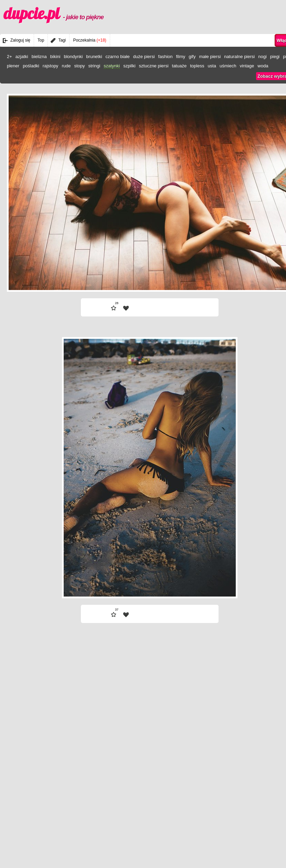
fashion (166, 57)
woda (263, 66)
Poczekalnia (89, 40)
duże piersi (144, 57)
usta (212, 66)
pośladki (31, 66)
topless (197, 66)
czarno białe (118, 57)
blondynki (73, 57)
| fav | (126, 308)
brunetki (94, 57)
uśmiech (228, 66)
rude (66, 66)
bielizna (39, 57)
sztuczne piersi (154, 66)
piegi (275, 57)
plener (13, 66)
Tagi (62, 40)
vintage (247, 66)
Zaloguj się (20, 40)
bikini (55, 57)
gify (192, 57)
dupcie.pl (54, 13)
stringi (94, 66)
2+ (9, 57)
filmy (181, 57)
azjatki (22, 57)
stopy (79, 66)
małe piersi (210, 57)
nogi (262, 57)
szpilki (129, 66)
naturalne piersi (239, 57)
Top (41, 40)
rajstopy (51, 66)
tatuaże (179, 66)
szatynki (112, 66)
